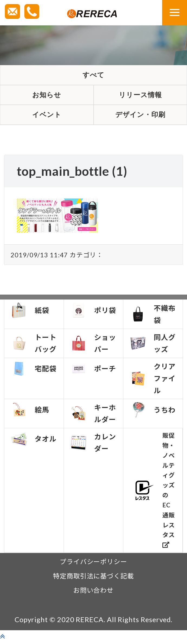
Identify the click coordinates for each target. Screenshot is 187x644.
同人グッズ (153, 345)
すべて (94, 75)
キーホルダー (93, 415)
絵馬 (30, 412)
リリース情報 (140, 96)
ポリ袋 (93, 312)
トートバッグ (34, 345)
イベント (47, 116)
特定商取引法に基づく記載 (94, 578)
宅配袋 (34, 370)
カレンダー (93, 444)
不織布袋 (153, 316)
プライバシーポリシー (94, 563)
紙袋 (30, 312)
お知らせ (47, 96)
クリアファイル (153, 380)
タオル (34, 441)
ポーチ (93, 370)
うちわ (153, 412)
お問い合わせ (94, 592)
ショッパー (93, 345)
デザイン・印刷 (140, 116)
